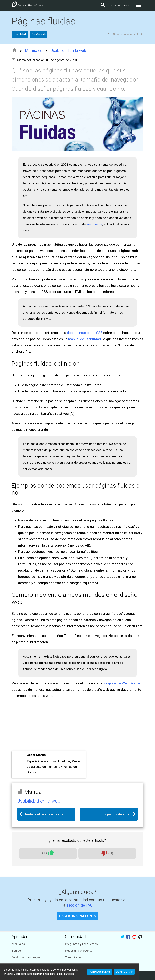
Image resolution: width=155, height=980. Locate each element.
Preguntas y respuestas (81, 944)
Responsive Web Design (122, 683)
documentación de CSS (85, 333)
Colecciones (73, 957)
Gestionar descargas (26, 957)
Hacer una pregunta (79, 951)
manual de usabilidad (85, 339)
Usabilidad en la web (68, 51)
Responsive (94, 224)
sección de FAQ (80, 905)
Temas (16, 951)
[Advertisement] (77, 725)
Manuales (34, 51)
